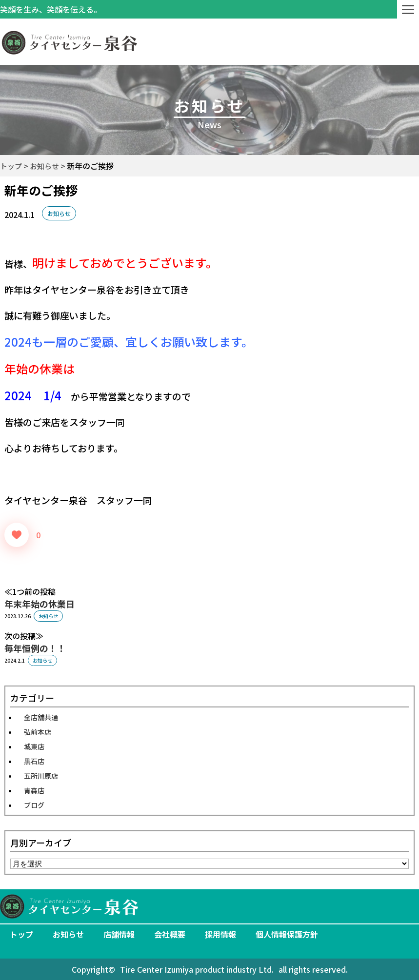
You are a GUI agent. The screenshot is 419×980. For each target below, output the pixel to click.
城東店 (34, 746)
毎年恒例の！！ (35, 648)
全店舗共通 (41, 717)
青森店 (34, 790)
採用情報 (220, 934)
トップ (21, 934)
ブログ (34, 805)
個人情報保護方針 (287, 934)
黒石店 (34, 761)
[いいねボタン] (17, 535)
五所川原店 (41, 776)
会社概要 (170, 934)
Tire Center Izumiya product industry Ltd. (197, 969)
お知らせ (59, 213)
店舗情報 (119, 934)
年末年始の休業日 (40, 604)
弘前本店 (38, 732)
